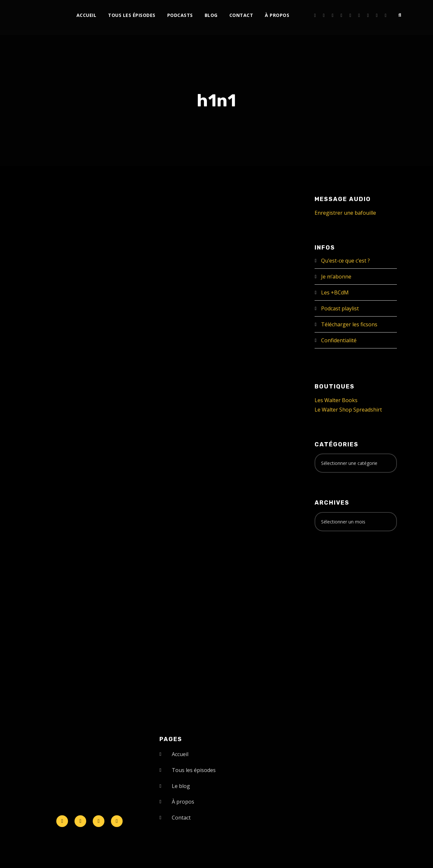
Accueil (87, 15)
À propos (277, 15)
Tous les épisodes (132, 15)
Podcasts (180, 15)
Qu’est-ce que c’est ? (345, 261)
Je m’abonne (336, 277)
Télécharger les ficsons (349, 324)
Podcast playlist (340, 308)
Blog (211, 15)
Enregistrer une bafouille (345, 213)
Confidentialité (339, 340)
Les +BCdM (335, 292)
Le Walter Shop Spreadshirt (348, 410)
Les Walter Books (336, 400)
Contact (241, 15)
